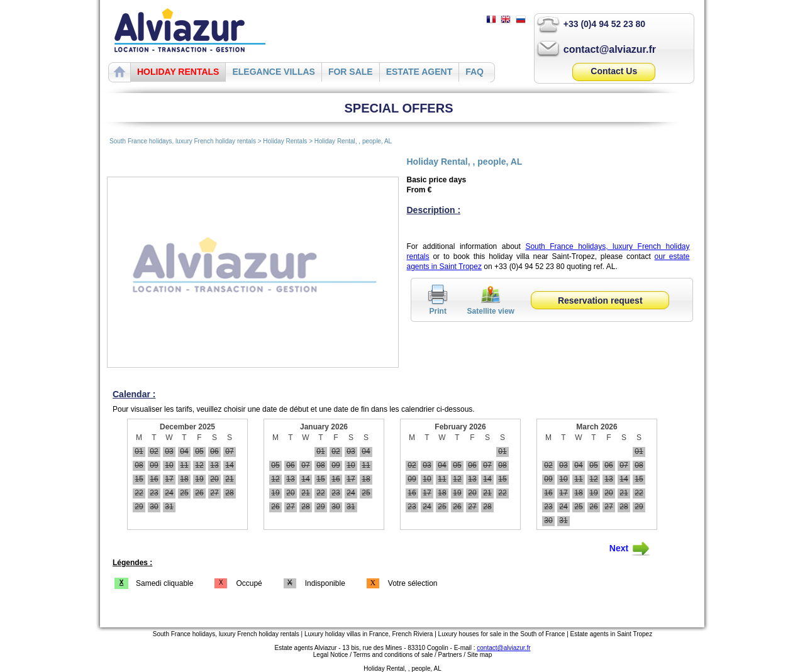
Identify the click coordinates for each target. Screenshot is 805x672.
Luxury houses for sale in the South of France (502, 634)
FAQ (475, 72)
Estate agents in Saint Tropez (612, 634)
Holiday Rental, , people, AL (353, 141)
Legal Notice (331, 655)
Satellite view (491, 307)
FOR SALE (351, 72)
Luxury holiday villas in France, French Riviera (369, 634)
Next (630, 549)
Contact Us (614, 71)
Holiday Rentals (286, 141)
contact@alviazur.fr (610, 49)
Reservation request (600, 300)
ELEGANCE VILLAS (273, 72)
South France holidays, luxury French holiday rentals (183, 141)
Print (438, 307)
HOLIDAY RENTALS (178, 72)
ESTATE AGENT (419, 72)
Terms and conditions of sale (393, 655)
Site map (480, 655)
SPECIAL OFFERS (399, 108)
